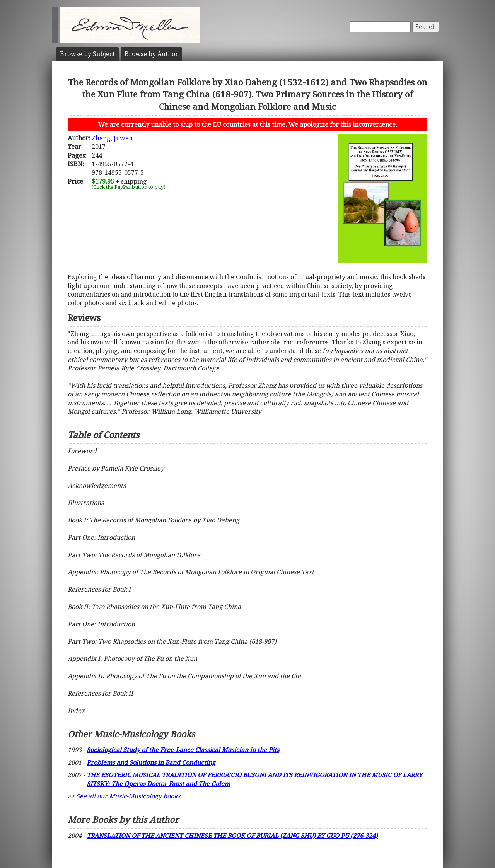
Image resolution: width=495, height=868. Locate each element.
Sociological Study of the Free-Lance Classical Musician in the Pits (183, 750)
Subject (87, 54)
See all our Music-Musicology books (128, 796)
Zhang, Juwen (112, 138)
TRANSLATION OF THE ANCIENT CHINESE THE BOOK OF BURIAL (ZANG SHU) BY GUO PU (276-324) (232, 836)
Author (151, 54)
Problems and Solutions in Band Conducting (151, 762)
